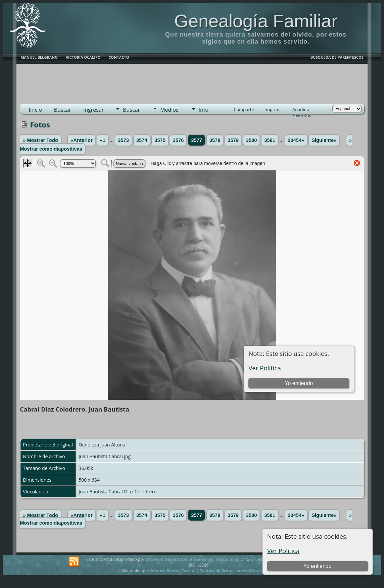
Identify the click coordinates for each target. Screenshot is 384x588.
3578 (215, 140)
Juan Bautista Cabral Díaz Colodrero (117, 492)
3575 (160, 140)
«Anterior (81, 140)
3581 (270, 140)
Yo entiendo (318, 566)
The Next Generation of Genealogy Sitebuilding (192, 559)
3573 (123, 140)
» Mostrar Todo (40, 140)
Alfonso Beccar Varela (172, 571)
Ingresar (94, 110)
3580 (252, 140)
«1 (102, 140)
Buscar (63, 110)
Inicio (35, 110)
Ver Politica (283, 551)
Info (204, 110)
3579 (233, 140)
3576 (178, 140)
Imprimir (273, 109)
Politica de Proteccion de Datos (230, 571)
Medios (169, 110)
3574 (142, 140)
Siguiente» (324, 140)
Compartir (244, 109)
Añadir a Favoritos (302, 110)
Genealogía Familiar (256, 21)
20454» (296, 140)
